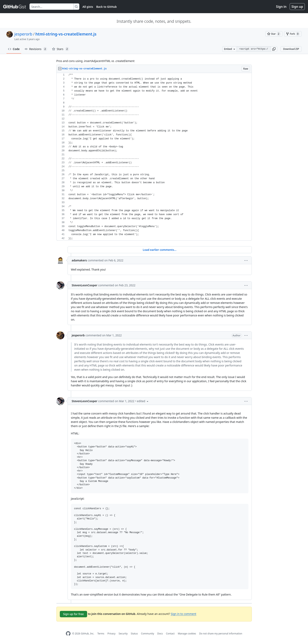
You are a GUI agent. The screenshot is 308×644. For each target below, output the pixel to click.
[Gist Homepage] (15, 7)
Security (123, 634)
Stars (61, 49)
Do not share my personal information (221, 634)
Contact (170, 634)
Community (148, 634)
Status (134, 634)
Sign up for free (74, 614)
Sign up (297, 7)
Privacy (111, 634)
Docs (160, 634)
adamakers (79, 260)
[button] (274, 49)
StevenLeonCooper (85, 285)
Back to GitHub (106, 7)
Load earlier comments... (160, 250)
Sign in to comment (183, 614)
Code (14, 49)
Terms (101, 634)
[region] (154, 157)
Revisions (36, 49)
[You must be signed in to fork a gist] (293, 34)
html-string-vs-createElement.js (66, 34)
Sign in (281, 7)
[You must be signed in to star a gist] (274, 34)
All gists (88, 7)
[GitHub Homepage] (68, 634)
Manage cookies (187, 634)
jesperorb (23, 34)
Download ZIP (291, 49)
